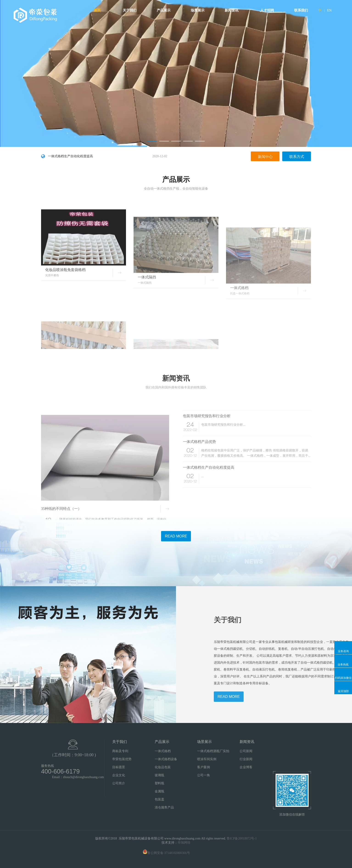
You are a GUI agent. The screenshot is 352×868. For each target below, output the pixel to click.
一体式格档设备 (166, 759)
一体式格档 (163, 751)
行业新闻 (246, 759)
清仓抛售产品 (164, 807)
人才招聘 (267, 10)
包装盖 (159, 799)
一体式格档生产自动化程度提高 (108, 157)
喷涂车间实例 (207, 759)
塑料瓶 (159, 783)
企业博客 (246, 767)
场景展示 (199, 10)
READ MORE (176, 536)
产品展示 (165, 10)
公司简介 (119, 783)
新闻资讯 (233, 10)
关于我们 (131, 10)
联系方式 (297, 157)
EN (329, 10)
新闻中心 (265, 157)
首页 (97, 10)
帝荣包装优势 (122, 759)
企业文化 (119, 775)
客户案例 (204, 767)
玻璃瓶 (159, 775)
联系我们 (301, 10)
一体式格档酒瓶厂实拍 (213, 751)
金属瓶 (159, 791)
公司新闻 (246, 751)
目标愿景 (119, 767)
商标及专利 (120, 751)
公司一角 (204, 775)
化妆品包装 (163, 767)
